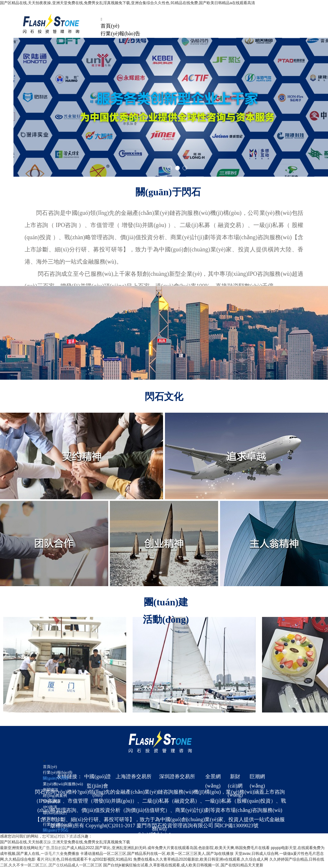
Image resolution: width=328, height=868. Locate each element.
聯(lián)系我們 (55, 813)
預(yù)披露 (52, 801)
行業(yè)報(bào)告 (120, 34)
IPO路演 (50, 807)
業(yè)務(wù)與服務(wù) (63, 784)
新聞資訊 (51, 790)
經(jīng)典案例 (55, 796)
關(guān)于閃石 (56, 778)
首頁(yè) (110, 26)
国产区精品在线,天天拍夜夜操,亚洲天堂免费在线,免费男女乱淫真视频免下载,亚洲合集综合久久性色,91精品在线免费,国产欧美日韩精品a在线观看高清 (127, 3)
